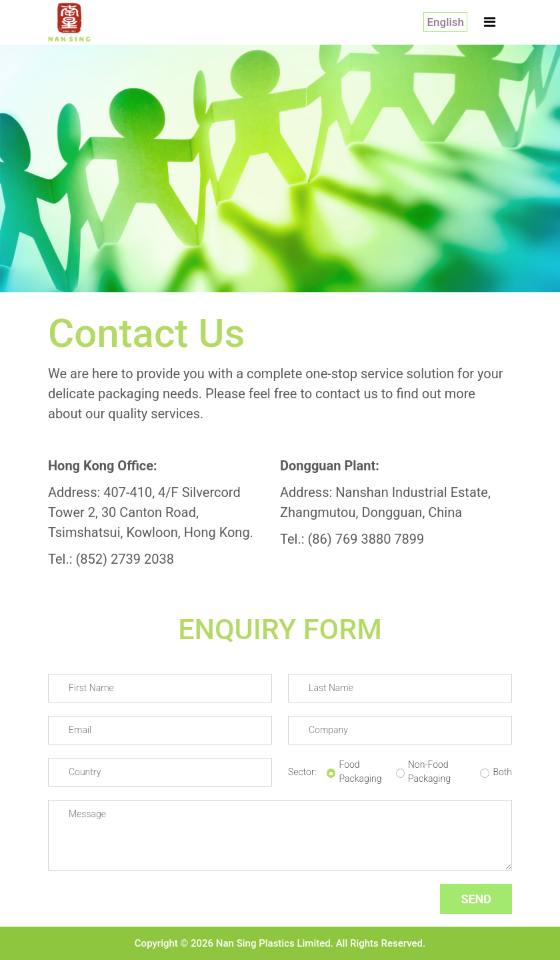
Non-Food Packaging (429, 772)
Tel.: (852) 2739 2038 (111, 559)
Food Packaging (360, 772)
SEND (476, 899)
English (445, 22)
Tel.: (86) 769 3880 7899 (352, 539)
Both (502, 772)
